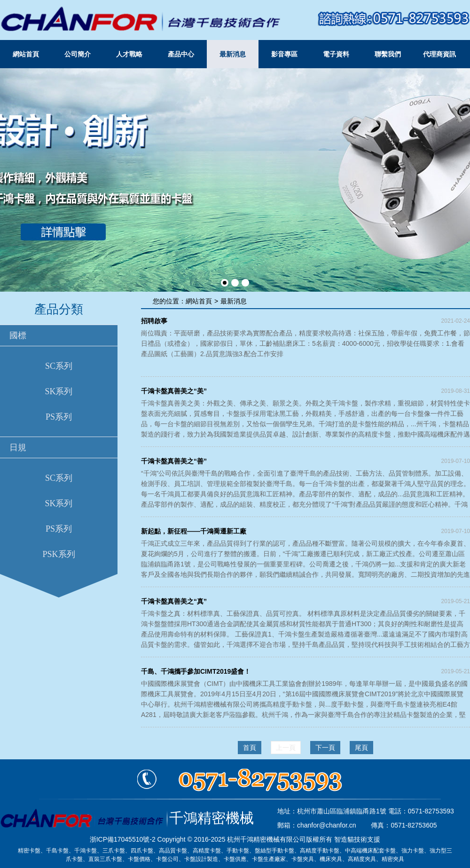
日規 (18, 447)
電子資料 (336, 54)
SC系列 (59, 366)
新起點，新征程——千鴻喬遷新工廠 (194, 531)
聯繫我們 (388, 54)
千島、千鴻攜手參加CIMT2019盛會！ (196, 671)
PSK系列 (59, 554)
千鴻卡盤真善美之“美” (174, 391)
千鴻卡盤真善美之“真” (174, 601)
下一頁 (325, 748)
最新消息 (233, 54)
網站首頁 (26, 54)
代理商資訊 (439, 54)
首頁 (250, 748)
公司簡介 (78, 54)
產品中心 (181, 54)
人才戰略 (129, 54)
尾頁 (361, 748)
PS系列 (59, 417)
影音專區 (284, 54)
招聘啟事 (154, 321)
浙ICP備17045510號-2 (123, 839)
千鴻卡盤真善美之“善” (174, 461)
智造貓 (344, 839)
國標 (18, 335)
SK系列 (59, 391)
